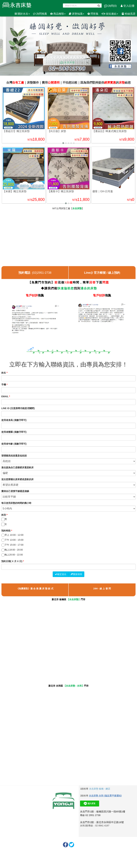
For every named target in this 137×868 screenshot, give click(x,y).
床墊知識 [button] (76, 14)
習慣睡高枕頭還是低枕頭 (14, 456)
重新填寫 (76, 574)
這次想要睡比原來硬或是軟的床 (17, 479)
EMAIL (6, 396)
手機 (4, 385)
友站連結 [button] (110, 14)
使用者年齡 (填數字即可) (14, 444)
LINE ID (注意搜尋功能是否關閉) (18, 408)
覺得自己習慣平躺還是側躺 (15, 491)
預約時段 (7, 531)
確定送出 (61, 574)
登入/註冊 (128, 6)
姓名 (4, 373)
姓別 (4, 515)
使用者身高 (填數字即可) (14, 420)
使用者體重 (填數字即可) (14, 432)
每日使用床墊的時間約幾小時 (16, 503)
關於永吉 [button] (22, 14)
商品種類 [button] (58, 14)
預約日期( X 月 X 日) (13, 561)
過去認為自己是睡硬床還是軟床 (17, 467)
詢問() (111, 6)
